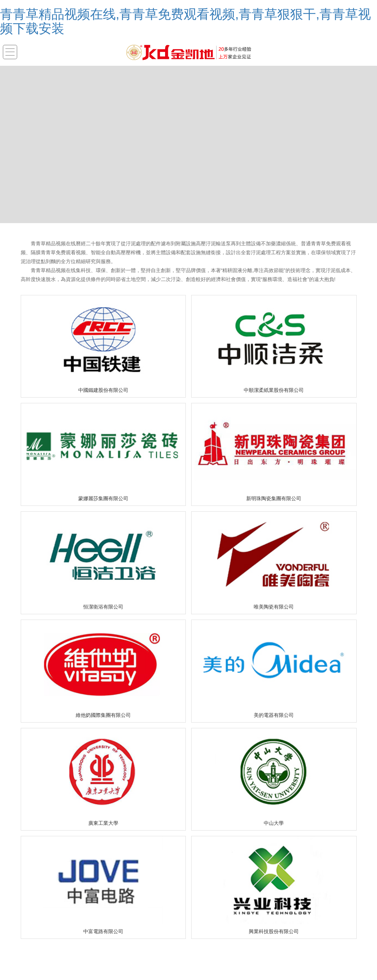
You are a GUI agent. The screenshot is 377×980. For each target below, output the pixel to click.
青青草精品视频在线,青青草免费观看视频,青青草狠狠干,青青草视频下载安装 (185, 21)
